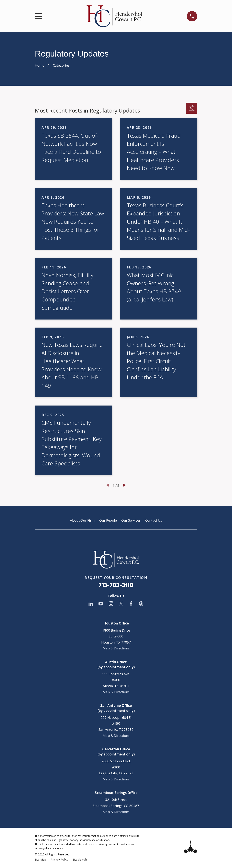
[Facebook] (131, 604)
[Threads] (141, 604)
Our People (108, 520)
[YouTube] (101, 604)
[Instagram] (111, 604)
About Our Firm (82, 520)
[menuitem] (40, 860)
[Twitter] (121, 604)
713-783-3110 (116, 585)
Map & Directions (116, 648)
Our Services (131, 520)
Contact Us (154, 520)
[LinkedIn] (91, 604)
